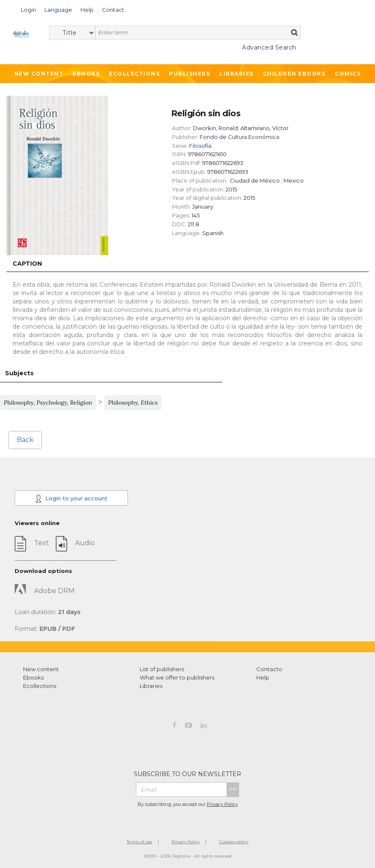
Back (25, 440)
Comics (348, 74)
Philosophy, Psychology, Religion (48, 403)
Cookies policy (234, 842)
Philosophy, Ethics (133, 403)
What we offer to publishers (177, 677)
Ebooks (86, 74)
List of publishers (162, 669)
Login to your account (71, 499)
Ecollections (134, 74)
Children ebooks (294, 74)
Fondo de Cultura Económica (240, 137)
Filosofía (200, 146)
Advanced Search (269, 47)
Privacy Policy (222, 804)
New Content (39, 74)
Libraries (237, 74)
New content (41, 669)
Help (263, 677)
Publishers (190, 74)
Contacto (269, 669)
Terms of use (139, 842)
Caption (27, 264)
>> (233, 789)
